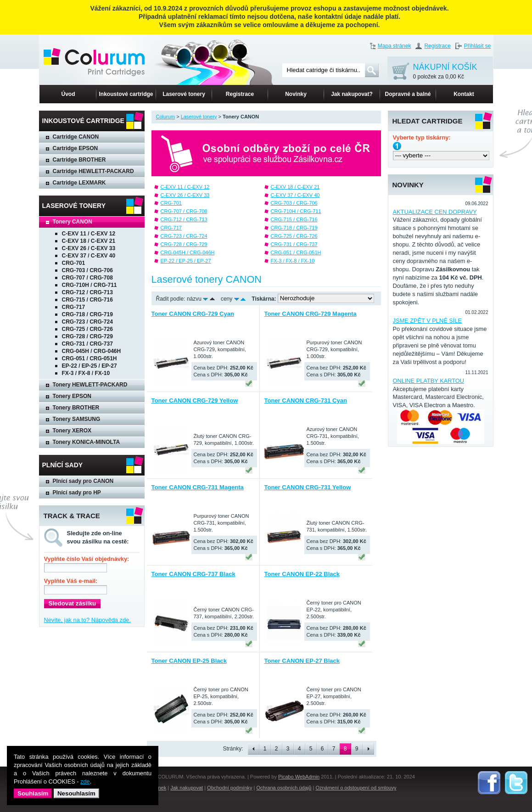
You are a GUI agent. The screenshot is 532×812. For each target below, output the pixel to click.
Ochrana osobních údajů (284, 788)
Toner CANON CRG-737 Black (193, 574)
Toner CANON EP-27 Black (302, 661)
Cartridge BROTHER (79, 160)
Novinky (296, 94)
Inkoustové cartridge (126, 94)
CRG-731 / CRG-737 (87, 344)
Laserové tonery (184, 94)
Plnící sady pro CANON (83, 481)
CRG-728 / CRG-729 (87, 336)
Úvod (68, 94)
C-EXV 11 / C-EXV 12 (89, 234)
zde (85, 781)
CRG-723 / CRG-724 (87, 322)
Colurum (166, 117)
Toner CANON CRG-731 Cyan (306, 400)
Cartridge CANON (76, 137)
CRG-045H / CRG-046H (92, 351)
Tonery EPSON (72, 396)
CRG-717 (74, 307)
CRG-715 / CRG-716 (87, 300)
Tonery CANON (73, 222)
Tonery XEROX (72, 431)
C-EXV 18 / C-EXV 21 (89, 241)
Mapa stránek (395, 46)
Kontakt (464, 94)
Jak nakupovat (187, 788)
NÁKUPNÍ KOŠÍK (445, 72)
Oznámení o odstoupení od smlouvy (356, 788)
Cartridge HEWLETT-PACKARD (93, 171)
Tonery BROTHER (76, 408)
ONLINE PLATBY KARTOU (429, 381)
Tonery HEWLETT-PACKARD (90, 385)
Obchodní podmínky (230, 788)
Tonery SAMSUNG (77, 419)
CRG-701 (74, 263)
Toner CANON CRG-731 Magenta (198, 487)
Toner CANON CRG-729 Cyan (193, 314)
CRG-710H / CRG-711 (90, 285)
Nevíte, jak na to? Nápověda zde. (87, 620)
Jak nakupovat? (352, 94)
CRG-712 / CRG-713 (87, 292)
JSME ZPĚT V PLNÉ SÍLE (428, 321)
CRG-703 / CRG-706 (87, 270)
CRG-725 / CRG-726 (87, 329)
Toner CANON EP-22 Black (302, 574)
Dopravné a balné (408, 94)
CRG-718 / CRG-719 (87, 314)
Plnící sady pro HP (77, 493)
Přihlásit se (478, 46)
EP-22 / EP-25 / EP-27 (90, 366)
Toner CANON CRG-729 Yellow (195, 400)
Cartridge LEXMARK (79, 183)
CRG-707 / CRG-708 (87, 278)
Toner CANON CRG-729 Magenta (311, 314)
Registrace (437, 46)
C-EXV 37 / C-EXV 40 (89, 256)
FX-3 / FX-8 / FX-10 (86, 373)
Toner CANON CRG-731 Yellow (308, 487)
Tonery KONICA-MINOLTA (87, 442)
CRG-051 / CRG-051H (90, 358)
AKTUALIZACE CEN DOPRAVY (435, 212)
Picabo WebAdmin (299, 777)
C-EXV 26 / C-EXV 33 (89, 248)
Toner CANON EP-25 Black (189, 661)
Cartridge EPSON (76, 148)
